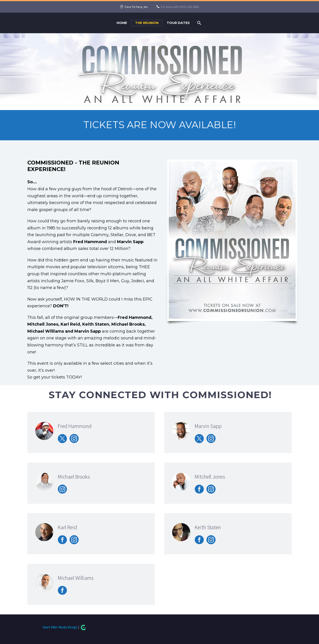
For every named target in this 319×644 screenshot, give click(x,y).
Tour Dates (178, 23)
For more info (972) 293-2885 (180, 7)
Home (122, 23)
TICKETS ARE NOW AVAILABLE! (160, 125)
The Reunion (147, 23)
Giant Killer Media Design (60, 627)
